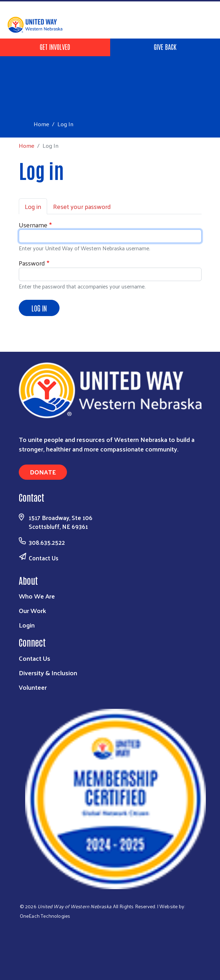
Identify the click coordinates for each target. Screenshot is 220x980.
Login (27, 625)
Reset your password (82, 206)
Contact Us (44, 558)
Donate (43, 472)
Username (33, 225)
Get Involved (55, 46)
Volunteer (33, 687)
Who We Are (37, 596)
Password (32, 263)
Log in (33, 206)
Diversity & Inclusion (48, 673)
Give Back (165, 46)
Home (41, 124)
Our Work (32, 610)
